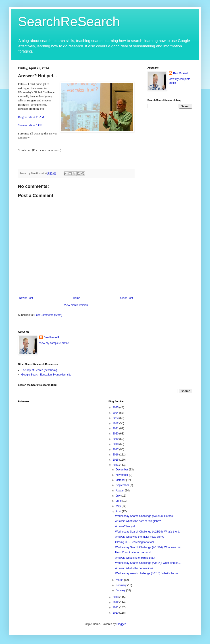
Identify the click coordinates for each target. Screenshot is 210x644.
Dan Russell (181, 73)
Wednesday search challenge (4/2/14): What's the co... (148, 573)
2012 (116, 602)
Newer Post (26, 298)
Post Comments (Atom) (48, 315)
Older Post (127, 298)
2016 (116, 455)
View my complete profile (54, 343)
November (122, 475)
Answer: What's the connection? (134, 568)
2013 (116, 597)
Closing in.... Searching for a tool (134, 542)
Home (77, 298)
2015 (116, 460)
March (120, 580)
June (119, 501)
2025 (116, 407)
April (119, 511)
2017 (116, 449)
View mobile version (76, 305)
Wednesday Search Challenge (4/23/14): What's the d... (148, 532)
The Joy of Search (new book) (39, 370)
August (120, 491)
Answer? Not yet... (126, 526)
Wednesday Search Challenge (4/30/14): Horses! (144, 516)
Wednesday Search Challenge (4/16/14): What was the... (149, 547)
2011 (116, 607)
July (119, 496)
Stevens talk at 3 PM (30, 125)
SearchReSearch (69, 22)
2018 (116, 444)
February (122, 585)
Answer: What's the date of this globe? (138, 521)
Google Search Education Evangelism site (46, 375)
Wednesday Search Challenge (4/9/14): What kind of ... (148, 563)
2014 (116, 465)
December (122, 470)
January (121, 590)
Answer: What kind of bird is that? (135, 558)
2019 (116, 439)
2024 (116, 413)
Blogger (121, 624)
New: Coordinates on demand (133, 552)
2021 (116, 428)
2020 (116, 434)
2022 (116, 423)
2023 (116, 418)
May (119, 506)
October (121, 480)
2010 (116, 613)
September (123, 485)
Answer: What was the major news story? (140, 537)
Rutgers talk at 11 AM (31, 117)
